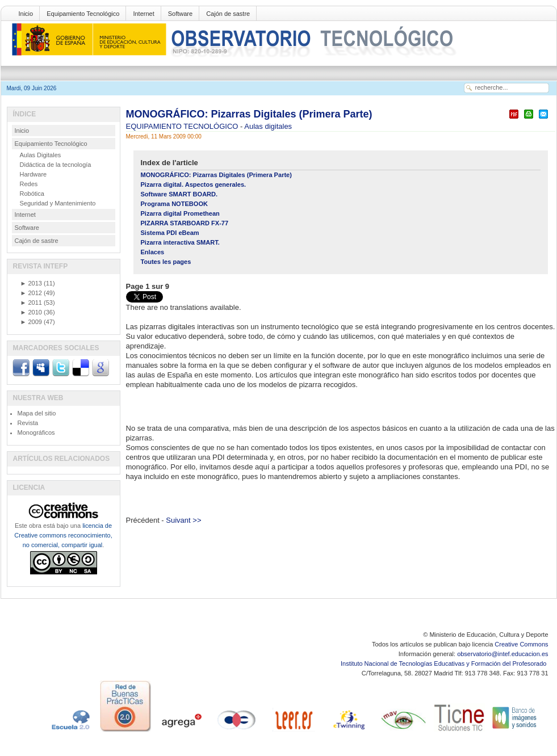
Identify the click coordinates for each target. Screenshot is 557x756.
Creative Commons (521, 644)
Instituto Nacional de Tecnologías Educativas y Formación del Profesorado (444, 663)
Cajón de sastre (228, 14)
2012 (31, 293)
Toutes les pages (166, 262)
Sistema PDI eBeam (170, 233)
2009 (31, 322)
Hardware (33, 174)
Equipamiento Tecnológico (83, 14)
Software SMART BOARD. (179, 194)
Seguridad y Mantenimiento (58, 203)
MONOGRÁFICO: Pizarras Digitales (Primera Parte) (249, 114)
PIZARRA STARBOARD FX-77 (185, 223)
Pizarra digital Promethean (180, 213)
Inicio (26, 14)
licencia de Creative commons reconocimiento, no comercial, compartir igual (63, 535)
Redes (29, 184)
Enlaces (153, 252)
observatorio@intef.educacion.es (502, 654)
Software (180, 14)
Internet (143, 14)
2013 (31, 283)
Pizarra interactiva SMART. (180, 242)
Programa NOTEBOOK (174, 204)
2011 (31, 303)
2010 (31, 312)
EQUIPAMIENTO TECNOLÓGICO (183, 126)
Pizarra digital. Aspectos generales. (194, 184)
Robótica (32, 194)
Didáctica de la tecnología (56, 165)
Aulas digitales (268, 126)
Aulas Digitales (41, 155)
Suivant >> (183, 520)
